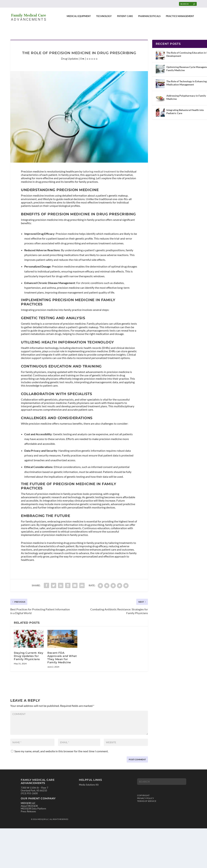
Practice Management (180, 19)
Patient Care (125, 19)
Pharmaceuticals (149, 19)
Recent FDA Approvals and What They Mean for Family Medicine (62, 654)
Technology (104, 19)
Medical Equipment (79, 19)
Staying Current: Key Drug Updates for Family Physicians (29, 653)
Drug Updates (70, 55)
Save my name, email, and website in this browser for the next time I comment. (61, 748)
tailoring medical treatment (99, 168)
